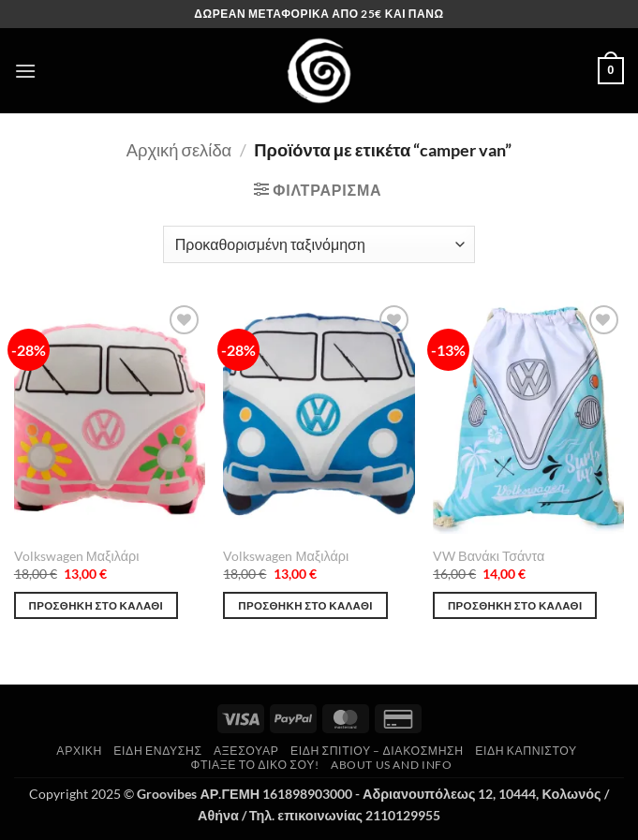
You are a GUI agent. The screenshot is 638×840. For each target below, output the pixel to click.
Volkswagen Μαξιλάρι (77, 556)
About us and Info (391, 765)
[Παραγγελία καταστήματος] (319, 244)
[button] (25, 71)
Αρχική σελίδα (179, 150)
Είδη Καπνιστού (526, 751)
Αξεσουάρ (246, 751)
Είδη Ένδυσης (157, 751)
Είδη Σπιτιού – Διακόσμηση (377, 751)
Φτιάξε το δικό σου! (255, 765)
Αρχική (79, 751)
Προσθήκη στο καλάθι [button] (96, 605)
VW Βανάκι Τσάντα (489, 556)
